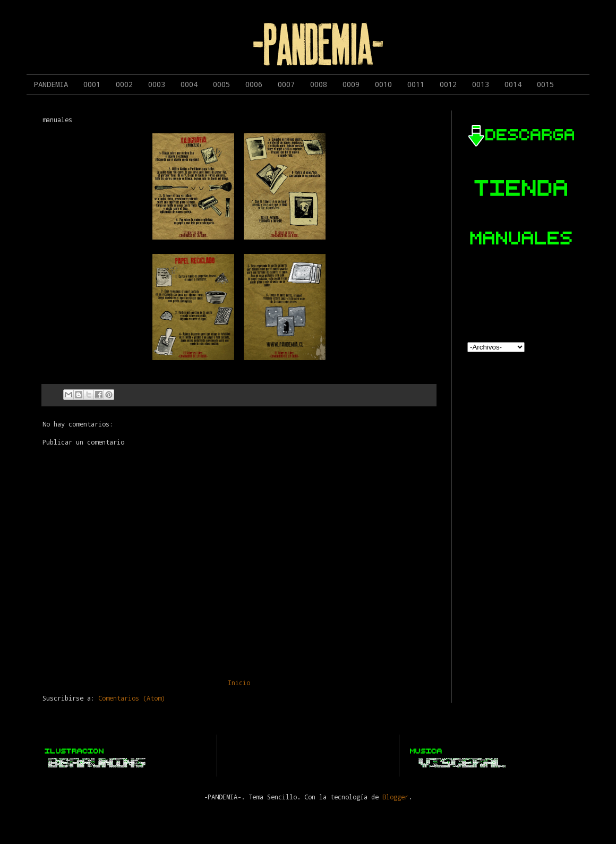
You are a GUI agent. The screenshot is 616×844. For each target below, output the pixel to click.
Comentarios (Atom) (132, 698)
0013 (481, 84)
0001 (92, 84)
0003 (157, 84)
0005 (221, 84)
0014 (513, 84)
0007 (286, 84)
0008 (319, 84)
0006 (254, 84)
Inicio (239, 683)
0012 (448, 84)
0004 (189, 84)
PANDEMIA (51, 84)
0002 (124, 84)
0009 (351, 84)
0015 (545, 84)
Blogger (395, 797)
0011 (416, 84)
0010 (383, 84)
